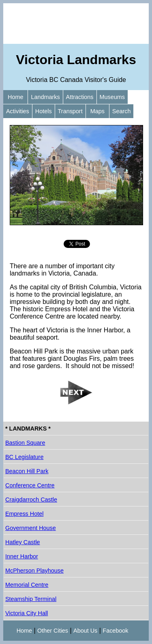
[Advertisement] (76, 24)
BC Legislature (24, 457)
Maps (97, 111)
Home (15, 97)
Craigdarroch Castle (31, 500)
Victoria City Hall (27, 613)
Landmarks (45, 97)
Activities (18, 111)
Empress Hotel (24, 514)
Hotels (44, 111)
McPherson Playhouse (34, 571)
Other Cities (53, 631)
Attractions (80, 97)
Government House (31, 528)
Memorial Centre (27, 585)
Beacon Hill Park (27, 471)
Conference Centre (30, 485)
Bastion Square (25, 443)
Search (122, 111)
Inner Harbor (22, 556)
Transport (70, 111)
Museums (112, 97)
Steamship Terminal (31, 599)
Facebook (115, 631)
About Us (85, 631)
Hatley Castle (23, 542)
